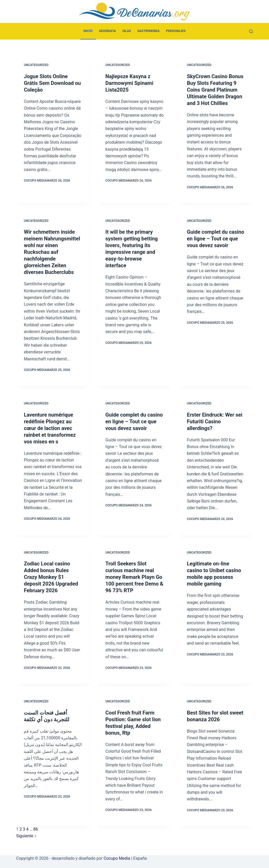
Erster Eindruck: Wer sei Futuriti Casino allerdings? (215, 421)
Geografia (107, 31)
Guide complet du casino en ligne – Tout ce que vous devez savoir (216, 239)
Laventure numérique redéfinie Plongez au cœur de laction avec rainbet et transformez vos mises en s (50, 428)
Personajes (176, 31)
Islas (127, 31)
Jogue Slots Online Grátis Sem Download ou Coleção (52, 83)
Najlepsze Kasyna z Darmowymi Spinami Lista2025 (129, 83)
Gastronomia (149, 31)
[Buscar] (251, 31)
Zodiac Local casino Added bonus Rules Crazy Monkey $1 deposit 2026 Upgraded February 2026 (51, 577)
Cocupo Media (117, 858)
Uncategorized (36, 65)
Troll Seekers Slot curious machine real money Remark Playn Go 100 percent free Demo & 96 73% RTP (134, 577)
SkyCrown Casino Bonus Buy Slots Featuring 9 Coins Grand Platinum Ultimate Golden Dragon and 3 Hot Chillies (215, 90)
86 (36, 829)
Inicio (88, 31)
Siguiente (26, 836)
